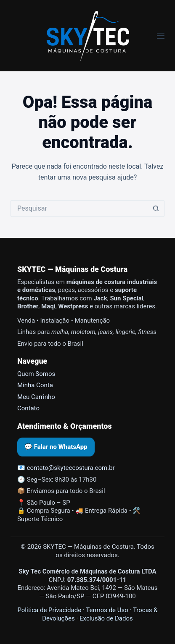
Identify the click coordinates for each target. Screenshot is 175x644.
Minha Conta (35, 385)
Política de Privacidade (49, 610)
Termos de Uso (107, 610)
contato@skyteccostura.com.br (71, 468)
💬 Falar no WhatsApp (56, 447)
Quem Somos (36, 374)
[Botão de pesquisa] (156, 209)
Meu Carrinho (36, 397)
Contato (28, 408)
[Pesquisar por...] (79, 209)
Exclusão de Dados (106, 618)
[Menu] (161, 36)
